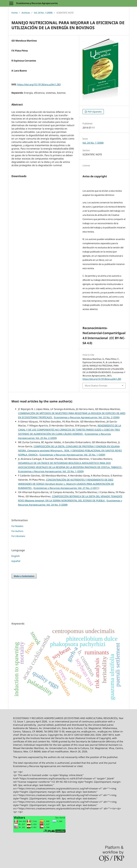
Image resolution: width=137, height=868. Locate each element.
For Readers (17, 526)
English (16, 556)
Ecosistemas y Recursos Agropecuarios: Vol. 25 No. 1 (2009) (72, 455)
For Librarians (18, 536)
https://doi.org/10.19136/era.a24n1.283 (39, 84)
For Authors (17, 531)
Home (15, 13)
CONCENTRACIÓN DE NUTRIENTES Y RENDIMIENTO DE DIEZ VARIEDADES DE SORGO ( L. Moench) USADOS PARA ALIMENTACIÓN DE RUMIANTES (66, 484)
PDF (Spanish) (94, 112)
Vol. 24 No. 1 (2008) (43, 13)
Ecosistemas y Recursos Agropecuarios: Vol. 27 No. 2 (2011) (66, 488)
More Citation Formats (96, 386)
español (16, 561)
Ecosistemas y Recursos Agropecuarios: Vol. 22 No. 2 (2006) (87, 417)
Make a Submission (24, 576)
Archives (26, 13)
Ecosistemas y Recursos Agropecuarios (37, 3)
